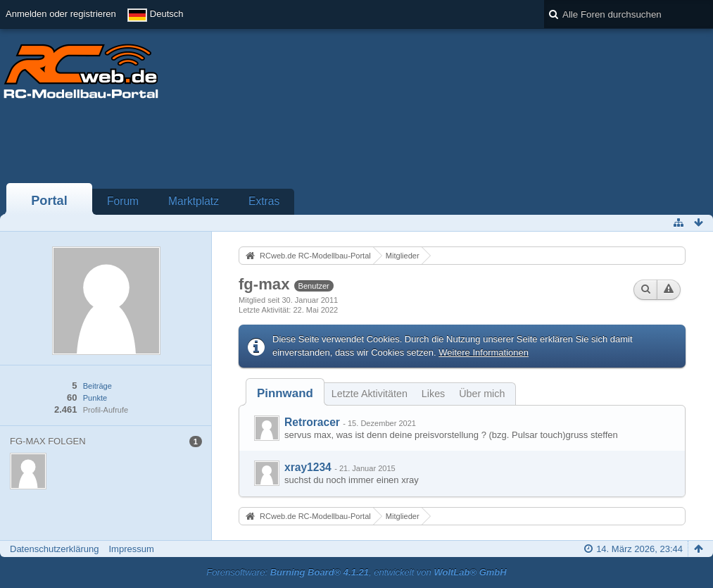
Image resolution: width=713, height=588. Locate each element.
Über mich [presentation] (482, 394)
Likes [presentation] (433, 394)
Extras (264, 201)
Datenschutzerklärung (54, 549)
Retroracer (312, 422)
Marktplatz (194, 201)
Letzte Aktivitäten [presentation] (370, 394)
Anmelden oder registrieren (61, 14)
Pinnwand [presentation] (285, 393)
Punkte (95, 398)
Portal (49, 201)
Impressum (131, 549)
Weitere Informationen (484, 352)
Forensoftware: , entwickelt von (356, 572)
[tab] (285, 393)
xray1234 (308, 467)
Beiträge (97, 386)
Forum (123, 201)
